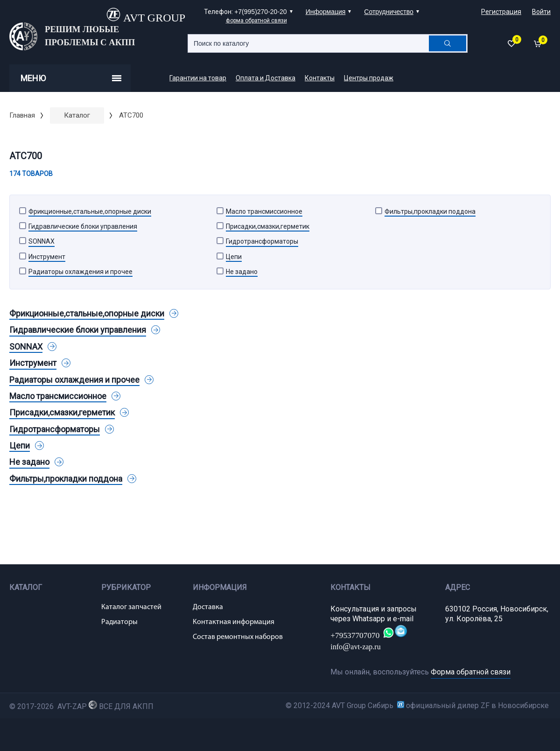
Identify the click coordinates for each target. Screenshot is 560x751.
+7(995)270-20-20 (260, 12)
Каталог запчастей (131, 607)
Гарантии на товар (198, 78)
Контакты (320, 78)
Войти (541, 12)
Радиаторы (119, 622)
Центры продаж (369, 78)
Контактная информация (234, 622)
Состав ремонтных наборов (238, 637)
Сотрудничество (388, 12)
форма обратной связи (256, 21)
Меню (71, 78)
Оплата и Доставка (266, 78)
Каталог (77, 115)
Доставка (208, 607)
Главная (22, 115)
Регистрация (501, 12)
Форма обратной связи (471, 672)
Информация (326, 12)
